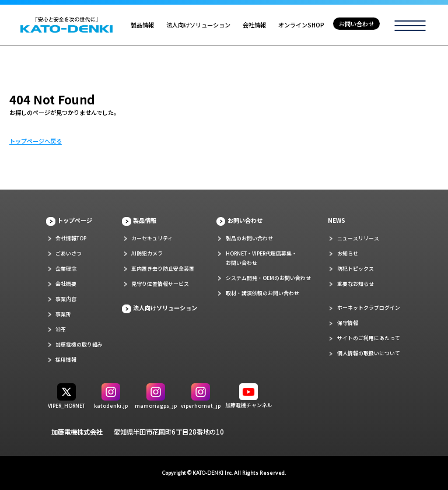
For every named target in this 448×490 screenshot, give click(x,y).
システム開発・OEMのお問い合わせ (268, 278)
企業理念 (66, 269)
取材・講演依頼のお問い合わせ (262, 293)
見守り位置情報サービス (160, 284)
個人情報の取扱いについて (369, 353)
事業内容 (66, 299)
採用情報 (66, 360)
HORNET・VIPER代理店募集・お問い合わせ (261, 258)
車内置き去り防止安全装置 (163, 269)
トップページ (75, 220)
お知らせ (348, 253)
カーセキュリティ (152, 238)
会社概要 (66, 284)
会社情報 (254, 25)
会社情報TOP (71, 238)
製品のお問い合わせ (249, 238)
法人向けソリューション (198, 25)
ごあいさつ (69, 253)
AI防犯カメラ (147, 253)
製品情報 (142, 25)
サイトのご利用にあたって (369, 338)
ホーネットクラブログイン (369, 308)
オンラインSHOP (301, 25)
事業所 (63, 314)
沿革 (61, 329)
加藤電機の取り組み (79, 344)
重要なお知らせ (356, 284)
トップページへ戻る (36, 141)
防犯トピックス (356, 269)
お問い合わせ (356, 24)
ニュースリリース (358, 238)
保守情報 (348, 323)
